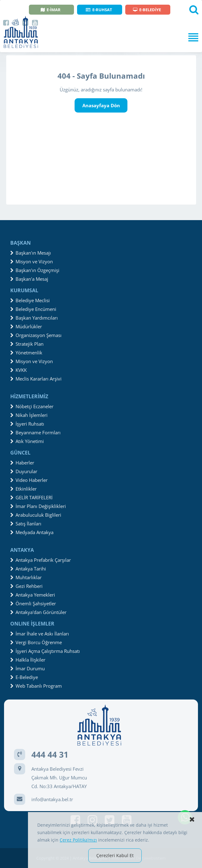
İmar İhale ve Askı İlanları (40, 634)
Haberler (22, 463)
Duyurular (24, 471)
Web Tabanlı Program (36, 686)
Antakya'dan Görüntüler (38, 612)
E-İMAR (51, 10)
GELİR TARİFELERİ (31, 497)
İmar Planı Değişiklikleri (38, 506)
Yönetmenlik (26, 353)
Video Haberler (29, 480)
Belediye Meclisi (30, 300)
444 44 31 (50, 755)
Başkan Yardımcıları (34, 318)
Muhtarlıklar (26, 577)
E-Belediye (24, 677)
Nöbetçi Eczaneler (32, 406)
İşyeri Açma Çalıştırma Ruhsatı (45, 651)
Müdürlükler (26, 326)
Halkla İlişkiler (28, 660)
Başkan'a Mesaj (29, 279)
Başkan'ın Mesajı (31, 253)
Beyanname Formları (35, 432)
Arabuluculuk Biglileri (36, 515)
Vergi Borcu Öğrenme (36, 642)
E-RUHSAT (99, 10)
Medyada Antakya (32, 532)
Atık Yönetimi (27, 441)
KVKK (18, 370)
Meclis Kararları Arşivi (36, 379)
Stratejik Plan (27, 344)
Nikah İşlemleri (29, 415)
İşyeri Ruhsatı (27, 424)
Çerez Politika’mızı (78, 840)
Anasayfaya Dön (101, 105)
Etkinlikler (23, 489)
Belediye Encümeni (33, 309)
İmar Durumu (28, 668)
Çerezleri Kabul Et (115, 855)
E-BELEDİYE (147, 10)
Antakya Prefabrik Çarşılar (41, 560)
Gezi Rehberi (26, 586)
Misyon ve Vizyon (32, 261)
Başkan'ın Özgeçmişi (35, 270)
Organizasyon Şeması (36, 335)
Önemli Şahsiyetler (33, 603)
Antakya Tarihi (28, 569)
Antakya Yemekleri (33, 595)
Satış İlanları (26, 524)
